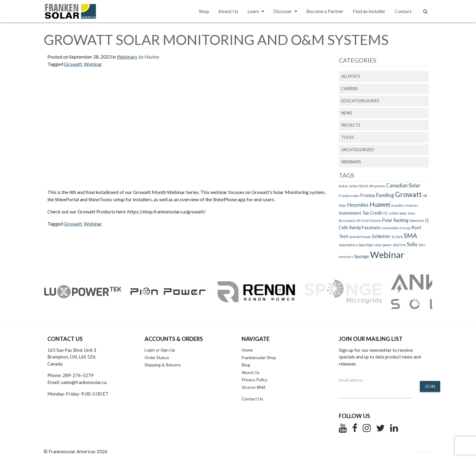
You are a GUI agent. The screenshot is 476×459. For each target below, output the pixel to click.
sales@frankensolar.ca (84, 382)
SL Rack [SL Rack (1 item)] (397, 237)
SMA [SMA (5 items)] (410, 236)
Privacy (425, 451)
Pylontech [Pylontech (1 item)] (417, 221)
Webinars (127, 57)
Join (430, 386)
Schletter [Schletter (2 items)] (381, 236)
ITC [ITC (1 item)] (386, 213)
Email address (351, 380)
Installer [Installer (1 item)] (398, 205)
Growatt (73, 64)
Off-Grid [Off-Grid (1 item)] (362, 221)
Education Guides (360, 101)
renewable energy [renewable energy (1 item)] (396, 228)
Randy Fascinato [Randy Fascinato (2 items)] (365, 228)
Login (150, 350)
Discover (285, 11)
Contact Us (252, 399)
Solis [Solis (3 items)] (412, 244)
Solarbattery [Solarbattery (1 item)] (348, 245)
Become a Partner (325, 11)
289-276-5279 (78, 375)
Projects (351, 125)
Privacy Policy (255, 380)
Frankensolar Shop (259, 357)
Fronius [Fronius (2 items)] (368, 195)
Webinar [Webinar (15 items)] (387, 255)
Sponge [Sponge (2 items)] (362, 256)
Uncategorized (358, 150)
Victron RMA (254, 387)
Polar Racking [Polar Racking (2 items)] (395, 220)
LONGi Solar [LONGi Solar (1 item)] (398, 213)
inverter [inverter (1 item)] (412, 205)
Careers (349, 89)
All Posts (351, 76)
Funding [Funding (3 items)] (385, 195)
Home (247, 350)
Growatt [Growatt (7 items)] (408, 194)
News (347, 113)
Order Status (157, 357)
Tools (348, 137)
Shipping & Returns (163, 365)
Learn (256, 11)
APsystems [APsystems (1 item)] (377, 186)
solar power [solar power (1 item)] (383, 245)
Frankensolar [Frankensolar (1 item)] (349, 196)
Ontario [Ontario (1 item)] (375, 221)
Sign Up (168, 350)
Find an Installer (369, 11)
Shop (204, 11)
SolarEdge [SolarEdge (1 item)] (366, 245)
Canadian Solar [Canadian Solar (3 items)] (403, 185)
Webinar (93, 64)
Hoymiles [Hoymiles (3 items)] (358, 205)
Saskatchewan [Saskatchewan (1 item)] (360, 237)
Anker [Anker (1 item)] (344, 186)
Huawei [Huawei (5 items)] (380, 204)
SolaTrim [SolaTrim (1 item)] (399, 245)
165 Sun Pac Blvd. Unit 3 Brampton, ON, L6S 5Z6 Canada (72, 357)
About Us (228, 11)
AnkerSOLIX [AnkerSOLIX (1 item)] (359, 186)
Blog (246, 365)
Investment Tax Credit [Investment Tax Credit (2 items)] (360, 213)
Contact (403, 11)
